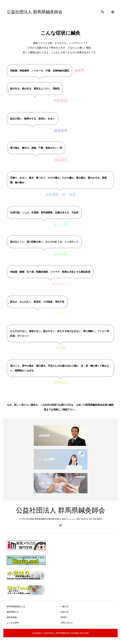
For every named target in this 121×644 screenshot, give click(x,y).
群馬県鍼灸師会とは (16, 606)
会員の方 (65, 612)
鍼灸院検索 (12, 617)
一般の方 (65, 606)
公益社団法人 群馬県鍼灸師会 (35, 12)
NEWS (64, 617)
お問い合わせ (67, 623)
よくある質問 (13, 623)
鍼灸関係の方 (13, 612)
